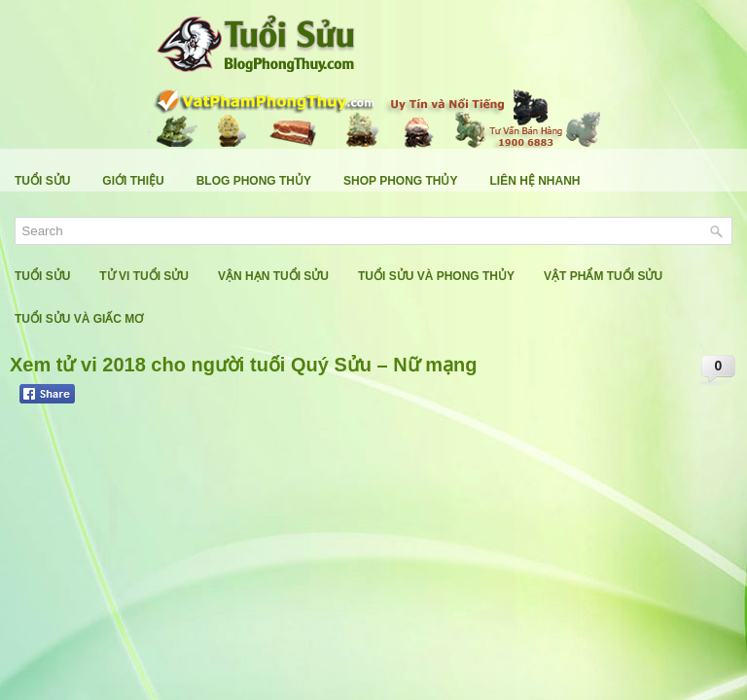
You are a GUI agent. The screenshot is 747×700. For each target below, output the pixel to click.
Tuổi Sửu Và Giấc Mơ (79, 319)
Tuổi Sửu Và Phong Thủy (436, 276)
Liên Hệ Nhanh (535, 181)
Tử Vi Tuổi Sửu (144, 276)
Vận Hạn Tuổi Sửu (273, 276)
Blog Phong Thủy (254, 181)
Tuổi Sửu (42, 181)
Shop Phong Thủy (400, 181)
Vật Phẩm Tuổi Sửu (603, 276)
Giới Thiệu (133, 181)
